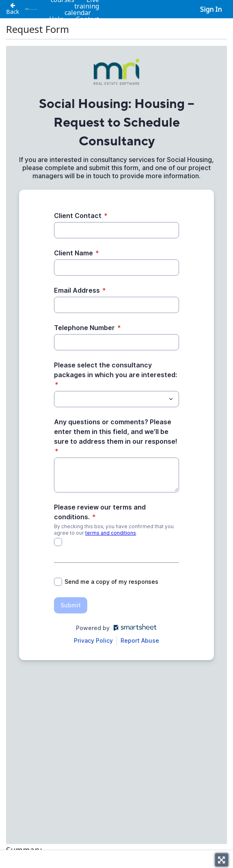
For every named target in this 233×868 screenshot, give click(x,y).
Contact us (87, 22)
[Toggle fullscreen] (222, 860)
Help (56, 19)
